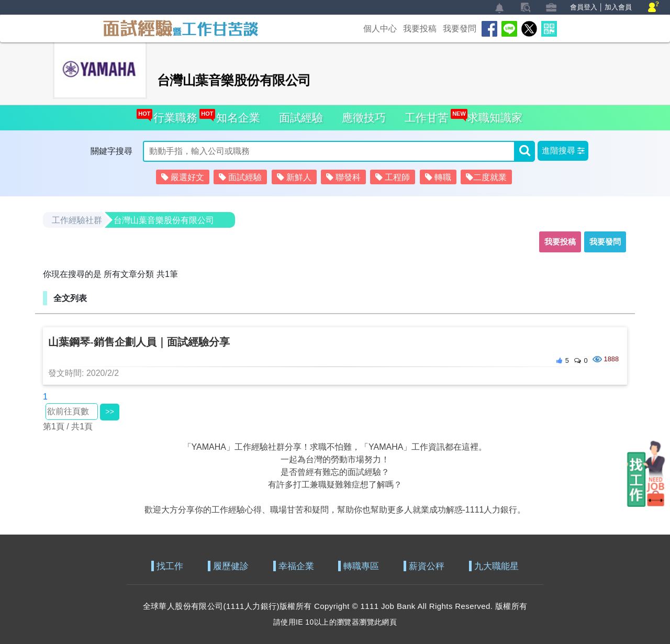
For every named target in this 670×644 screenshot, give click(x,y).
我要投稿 (420, 29)
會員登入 (584, 7)
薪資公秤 (427, 566)
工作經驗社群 (77, 220)
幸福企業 (296, 566)
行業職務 (172, 114)
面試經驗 (301, 118)
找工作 (170, 566)
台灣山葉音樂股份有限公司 (164, 220)
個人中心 (380, 29)
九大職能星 (496, 566)
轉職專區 (361, 566)
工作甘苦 (427, 118)
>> (109, 412)
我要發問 (460, 29)
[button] (563, 151)
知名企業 (235, 114)
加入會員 (618, 7)
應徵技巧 (364, 118)
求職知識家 (492, 114)
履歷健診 (231, 566)
